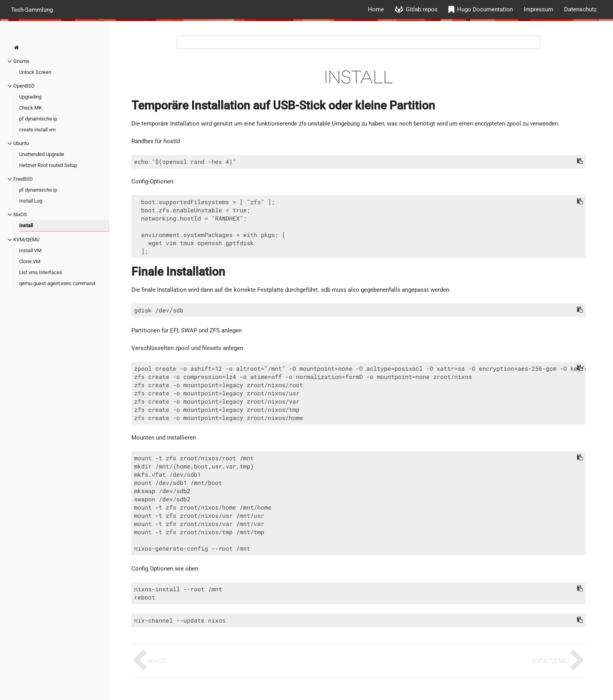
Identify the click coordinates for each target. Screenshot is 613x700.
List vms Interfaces (41, 272)
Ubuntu (21, 143)
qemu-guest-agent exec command (57, 283)
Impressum (539, 9)
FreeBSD (23, 179)
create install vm (37, 130)
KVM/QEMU (26, 240)
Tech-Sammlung (32, 9)
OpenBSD (24, 86)
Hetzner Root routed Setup (48, 165)
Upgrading (30, 97)
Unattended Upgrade (42, 154)
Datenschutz (580, 9)
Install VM (30, 250)
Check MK (30, 108)
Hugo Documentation (485, 9)
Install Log (31, 201)
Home (376, 9)
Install (26, 225)
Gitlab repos (422, 9)
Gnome (21, 61)
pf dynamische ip (38, 119)
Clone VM (30, 261)
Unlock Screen (35, 72)
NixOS (20, 214)
